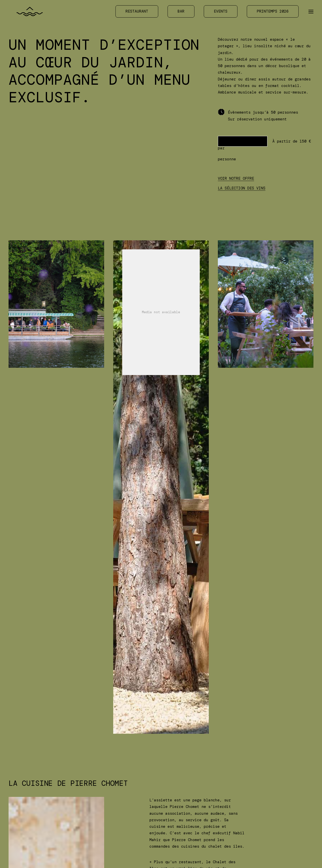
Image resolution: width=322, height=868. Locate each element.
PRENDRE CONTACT (243, 141)
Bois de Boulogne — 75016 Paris (87, 854)
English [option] (306, 856)
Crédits (226, 812)
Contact (121, 805)
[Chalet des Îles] (25, 12)
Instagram (176, 798)
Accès (119, 798)
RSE (221, 805)
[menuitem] (139, 12)
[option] (306, 857)
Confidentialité (235, 798)
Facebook (175, 805)
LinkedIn (175, 812)
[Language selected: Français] (303, 856)
